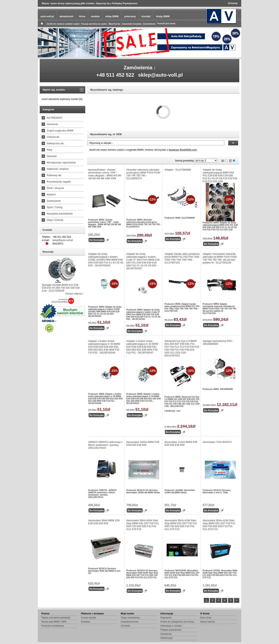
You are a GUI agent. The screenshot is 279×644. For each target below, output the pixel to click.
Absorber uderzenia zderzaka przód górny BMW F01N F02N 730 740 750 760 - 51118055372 (143, 174)
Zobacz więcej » (74, 294)
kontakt (146, 16)
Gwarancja (166, 634)
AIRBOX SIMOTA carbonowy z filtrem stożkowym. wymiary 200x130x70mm (105, 445)
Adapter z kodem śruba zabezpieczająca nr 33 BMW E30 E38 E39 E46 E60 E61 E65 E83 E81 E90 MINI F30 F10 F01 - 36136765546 (104, 347)
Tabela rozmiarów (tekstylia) (56, 618)
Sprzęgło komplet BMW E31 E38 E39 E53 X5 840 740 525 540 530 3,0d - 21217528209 (61, 288)
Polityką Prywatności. (125, 3)
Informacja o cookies (171, 626)
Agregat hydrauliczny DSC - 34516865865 (218, 342)
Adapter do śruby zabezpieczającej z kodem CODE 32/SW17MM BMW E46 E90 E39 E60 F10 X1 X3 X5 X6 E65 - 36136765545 (106, 260)
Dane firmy (206, 618)
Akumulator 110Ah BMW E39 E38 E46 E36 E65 (181, 443)
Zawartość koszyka (132, 24)
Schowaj (233, 3)
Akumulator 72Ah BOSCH (217, 442)
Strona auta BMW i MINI (54, 622)
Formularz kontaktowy (53, 626)
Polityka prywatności (171, 630)
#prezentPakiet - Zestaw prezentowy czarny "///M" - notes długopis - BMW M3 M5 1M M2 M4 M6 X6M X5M (105, 174)
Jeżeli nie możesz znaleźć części (63, 24)
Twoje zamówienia (130, 618)
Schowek (125, 626)
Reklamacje (167, 638)
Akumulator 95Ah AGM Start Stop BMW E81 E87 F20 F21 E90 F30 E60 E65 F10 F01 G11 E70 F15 (143, 525)
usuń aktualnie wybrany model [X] (62, 99)
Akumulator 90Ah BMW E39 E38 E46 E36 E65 (104, 522)
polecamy (130, 16)
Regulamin (166, 618)
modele (95, 16)
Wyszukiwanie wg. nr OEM (106, 134)
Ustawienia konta (130, 622)
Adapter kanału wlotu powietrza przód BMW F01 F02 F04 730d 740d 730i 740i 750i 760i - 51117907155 (182, 258)
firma (82, 16)
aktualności (66, 16)
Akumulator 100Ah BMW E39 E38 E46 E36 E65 (143, 443)
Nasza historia (208, 622)
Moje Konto (114, 24)
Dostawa (86, 622)
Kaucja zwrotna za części (94, 24)
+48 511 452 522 (115, 75)
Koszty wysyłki (88, 618)
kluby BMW (163, 16)
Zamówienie (149, 24)
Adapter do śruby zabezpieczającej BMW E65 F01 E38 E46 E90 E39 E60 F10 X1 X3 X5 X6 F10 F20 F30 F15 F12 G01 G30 (220, 175)
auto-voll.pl (47, 16)
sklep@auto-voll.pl (161, 75)
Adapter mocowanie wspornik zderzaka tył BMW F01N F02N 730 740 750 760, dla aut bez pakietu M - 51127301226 (220, 258)
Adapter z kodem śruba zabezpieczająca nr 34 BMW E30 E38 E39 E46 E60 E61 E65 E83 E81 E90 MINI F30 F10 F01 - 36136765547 (142, 347)
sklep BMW (112, 16)
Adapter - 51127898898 (178, 170)
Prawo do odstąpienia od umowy (177, 622)
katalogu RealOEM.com (183, 150)
